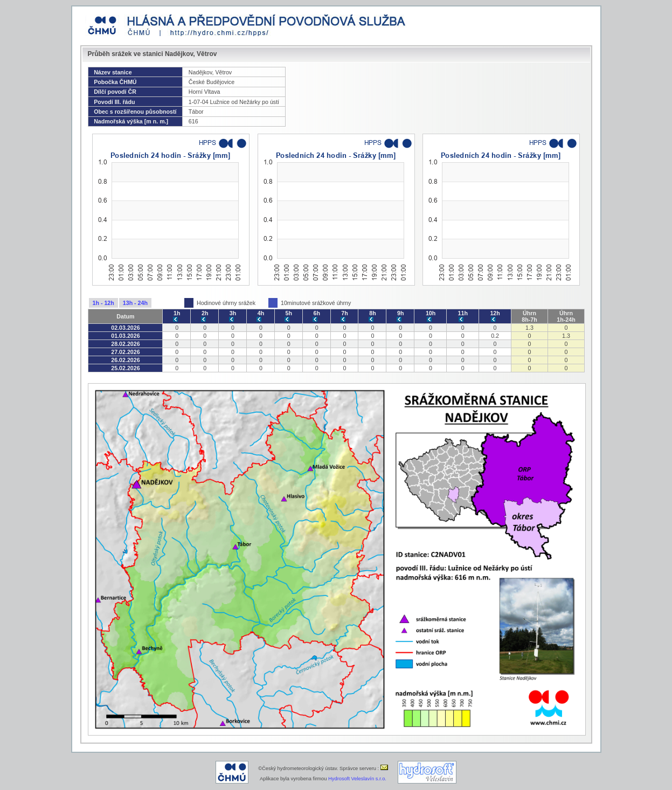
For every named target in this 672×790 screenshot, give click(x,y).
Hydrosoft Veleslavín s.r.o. (357, 779)
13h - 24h (135, 303)
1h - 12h (103, 303)
